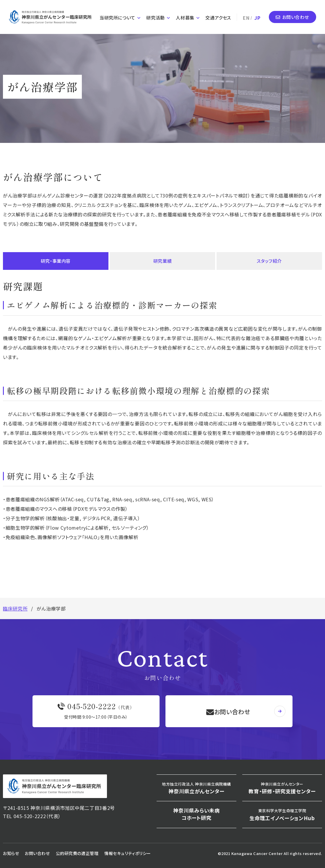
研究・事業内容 (56, 261)
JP (257, 16)
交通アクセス (218, 16)
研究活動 (155, 16)
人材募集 (185, 16)
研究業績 (163, 261)
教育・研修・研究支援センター (282, 788)
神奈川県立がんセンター (196, 788)
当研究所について (117, 16)
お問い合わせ (296, 15)
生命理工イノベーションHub (282, 815)
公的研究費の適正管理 (77, 853)
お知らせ (11, 853)
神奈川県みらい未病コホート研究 (196, 814)
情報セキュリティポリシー (128, 853)
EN (246, 16)
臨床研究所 (15, 608)
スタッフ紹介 (269, 261)
